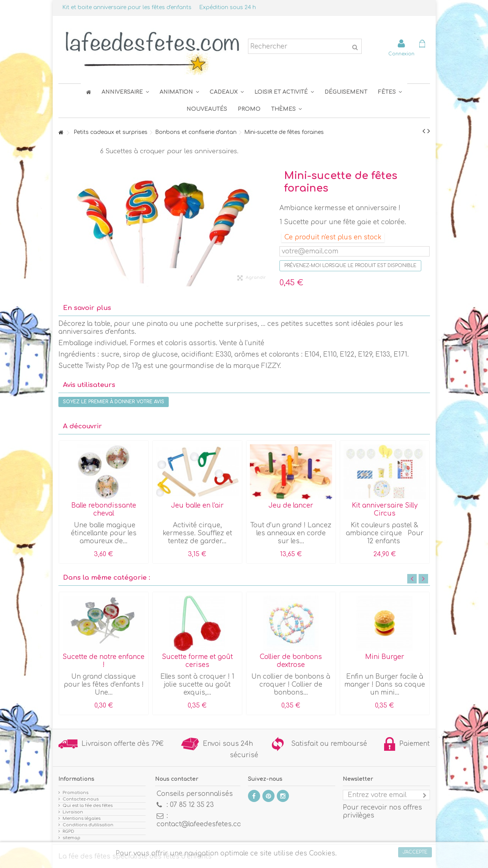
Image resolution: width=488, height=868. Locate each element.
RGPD (68, 831)
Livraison (73, 812)
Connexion (401, 54)
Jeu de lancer (291, 506)
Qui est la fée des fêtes (88, 806)
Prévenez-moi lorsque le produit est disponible (350, 266)
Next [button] (423, 579)
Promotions (75, 793)
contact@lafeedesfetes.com (202, 824)
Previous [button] (412, 579)
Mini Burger (385, 657)
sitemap (71, 838)
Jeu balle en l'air (197, 506)
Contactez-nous (81, 799)
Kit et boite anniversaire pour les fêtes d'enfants (127, 7)
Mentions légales (82, 818)
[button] (390, 92)
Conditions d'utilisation (88, 825)
